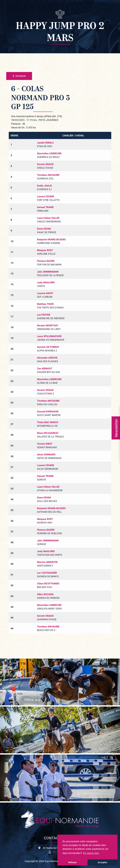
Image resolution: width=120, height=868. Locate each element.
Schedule (19, 76)
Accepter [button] (102, 862)
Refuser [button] (72, 862)
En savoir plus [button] (91, 853)
